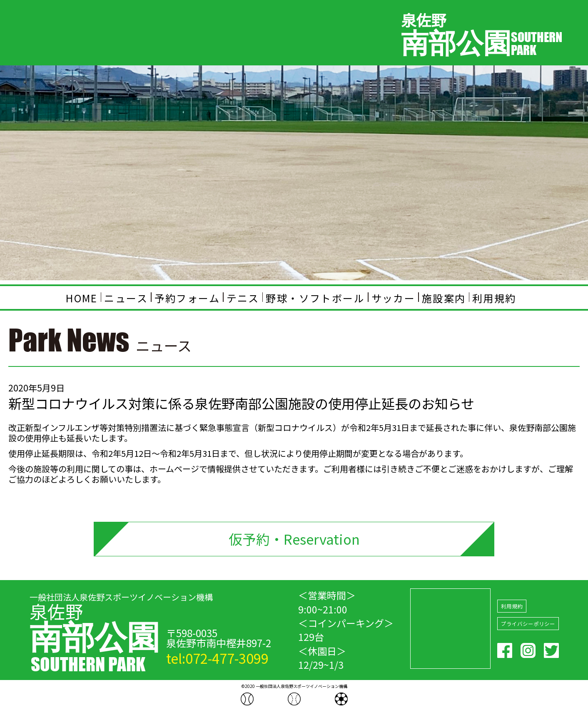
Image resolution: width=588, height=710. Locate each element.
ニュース (126, 298)
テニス (243, 298)
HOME (82, 298)
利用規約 (494, 298)
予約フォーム (187, 298)
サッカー (394, 298)
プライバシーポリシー (528, 624)
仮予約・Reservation (294, 539)
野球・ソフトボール (315, 298)
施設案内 (444, 298)
